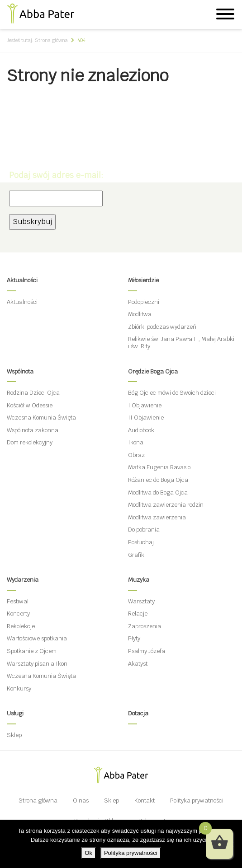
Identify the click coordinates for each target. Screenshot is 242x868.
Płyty (134, 638)
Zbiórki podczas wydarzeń (162, 327)
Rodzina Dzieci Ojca (33, 393)
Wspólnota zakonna (33, 430)
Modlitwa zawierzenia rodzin (166, 505)
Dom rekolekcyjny (30, 442)
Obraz (136, 455)
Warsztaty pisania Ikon (37, 664)
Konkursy (19, 688)
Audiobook (141, 430)
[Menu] (225, 15)
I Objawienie (145, 405)
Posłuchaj (141, 542)
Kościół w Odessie (30, 405)
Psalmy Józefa (147, 651)
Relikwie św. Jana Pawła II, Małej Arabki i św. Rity (181, 343)
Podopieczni (144, 302)
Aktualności (22, 302)
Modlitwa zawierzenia (157, 517)
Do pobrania (144, 530)
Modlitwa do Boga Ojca (158, 492)
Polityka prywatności (197, 800)
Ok (88, 853)
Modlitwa (140, 314)
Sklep (14, 735)
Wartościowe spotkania (37, 638)
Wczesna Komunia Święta (41, 418)
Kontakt (145, 800)
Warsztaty (141, 601)
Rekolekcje (21, 626)
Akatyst (138, 664)
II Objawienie (146, 418)
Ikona (136, 442)
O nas (81, 800)
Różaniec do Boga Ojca (158, 480)
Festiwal (18, 601)
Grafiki (137, 555)
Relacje (138, 614)
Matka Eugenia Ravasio (159, 467)
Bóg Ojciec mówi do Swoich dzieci (172, 393)
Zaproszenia (145, 626)
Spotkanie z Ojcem (32, 651)
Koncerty (18, 614)
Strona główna (38, 800)
